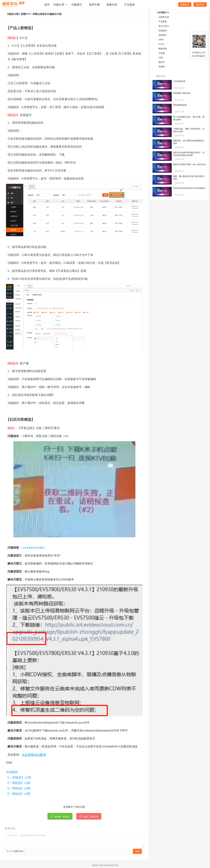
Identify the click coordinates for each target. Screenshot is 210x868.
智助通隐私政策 (180, 105)
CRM (161, 40)
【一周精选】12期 (19, 778)
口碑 (161, 58)
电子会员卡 (164, 26)
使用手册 (94, 5)
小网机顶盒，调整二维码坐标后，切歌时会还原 (189, 130)
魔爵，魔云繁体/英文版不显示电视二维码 (189, 178)
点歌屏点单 (164, 17)
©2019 (95, 865)
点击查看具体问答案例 (33, 548)
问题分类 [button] (61, 5)
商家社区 (112, 5)
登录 (11, 851)
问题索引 (77, 5)
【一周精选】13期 (18, 783)
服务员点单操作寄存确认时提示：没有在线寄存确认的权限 (189, 154)
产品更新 (130, 5)
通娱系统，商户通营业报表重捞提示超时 (189, 142)
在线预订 (163, 35)
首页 (47, 5)
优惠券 (162, 67)
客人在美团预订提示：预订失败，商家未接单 (189, 118)
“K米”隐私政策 (179, 81)
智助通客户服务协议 (182, 93)
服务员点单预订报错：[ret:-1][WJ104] (189, 164)
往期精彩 (12, 772)
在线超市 (163, 31)
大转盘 (162, 53)
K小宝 (161, 44)
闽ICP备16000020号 (109, 865)
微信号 (162, 62)
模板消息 (163, 49)
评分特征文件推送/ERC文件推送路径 (189, 188)
